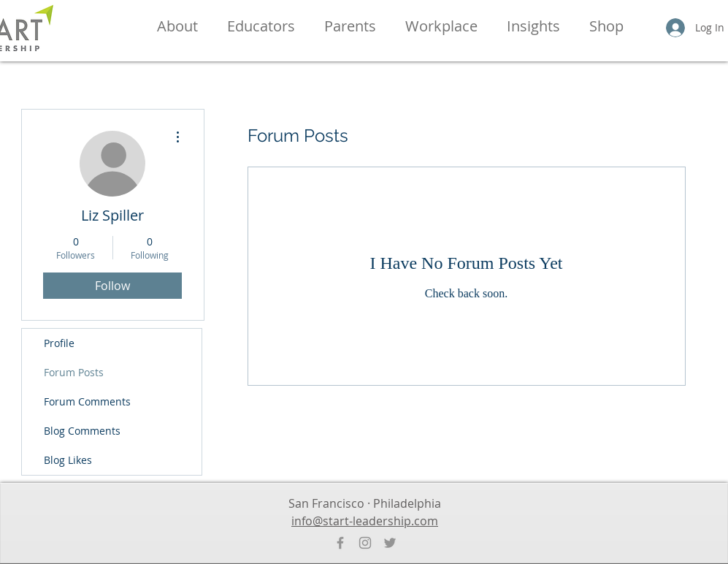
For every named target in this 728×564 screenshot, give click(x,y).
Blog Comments (82, 431)
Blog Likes (68, 460)
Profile (59, 343)
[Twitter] (390, 543)
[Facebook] (340, 543)
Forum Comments (87, 401)
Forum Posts (74, 372)
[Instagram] (365, 543)
